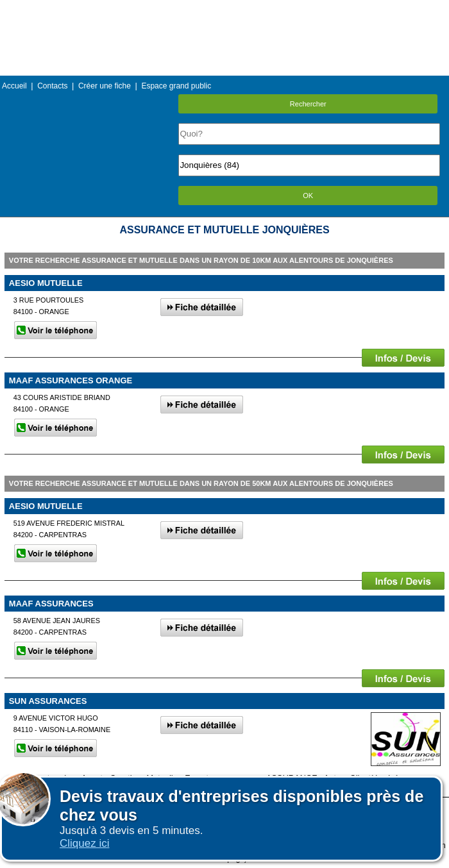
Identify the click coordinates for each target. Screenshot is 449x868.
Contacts (52, 86)
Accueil (14, 86)
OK (308, 196)
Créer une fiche (105, 86)
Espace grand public (176, 86)
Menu (224, 9)
